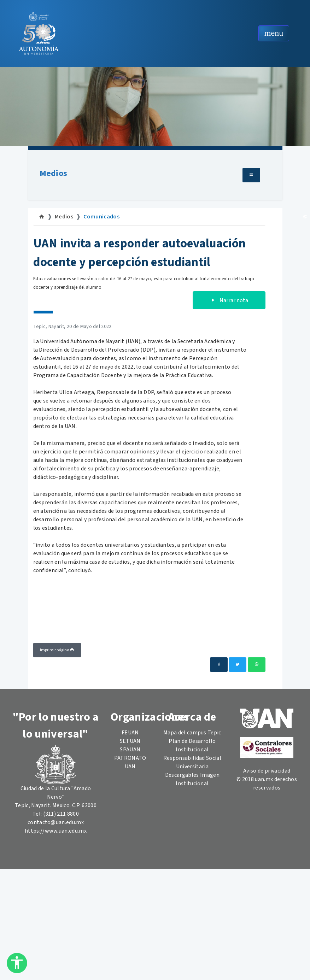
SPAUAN (130, 750)
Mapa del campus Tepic (192, 733)
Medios (54, 173)
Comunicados (101, 217)
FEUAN (130, 733)
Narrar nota (229, 300)
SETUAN (130, 741)
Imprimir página (57, 650)
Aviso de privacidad (267, 771)
